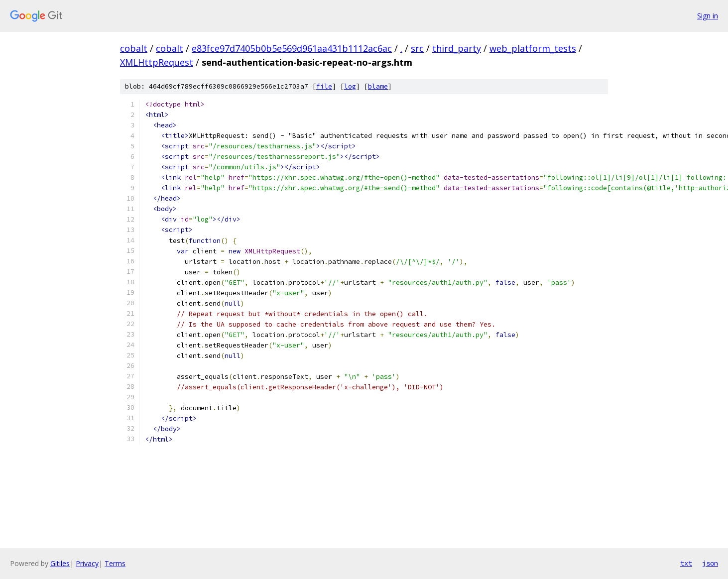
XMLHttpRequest (157, 62)
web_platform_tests (533, 48)
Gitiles (60, 563)
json (710, 563)
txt (686, 563)
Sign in (708, 16)
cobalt (134, 48)
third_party (457, 48)
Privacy (87, 563)
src (417, 48)
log (350, 86)
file (324, 86)
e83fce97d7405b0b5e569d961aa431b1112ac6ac (292, 48)
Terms (115, 563)
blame (378, 86)
